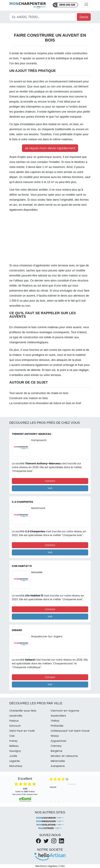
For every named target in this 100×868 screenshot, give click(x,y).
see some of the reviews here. (25, 794)
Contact (50, 481)
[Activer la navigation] (86, 4)
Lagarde (15, 761)
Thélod (55, 721)
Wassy (55, 736)
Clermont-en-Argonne (65, 711)
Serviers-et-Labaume (64, 756)
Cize (12, 736)
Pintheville (57, 726)
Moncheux (16, 766)
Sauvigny (15, 751)
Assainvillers (58, 716)
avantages (46, 332)
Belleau (14, 746)
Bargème (56, 751)
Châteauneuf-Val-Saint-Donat (70, 731)
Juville (13, 756)
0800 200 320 (67, 5)
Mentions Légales (46, 866)
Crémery (56, 746)
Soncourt (15, 726)
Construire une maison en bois (29, 398)
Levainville (16, 716)
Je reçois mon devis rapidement (50, 148)
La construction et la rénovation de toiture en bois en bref (45, 403)
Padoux (14, 721)
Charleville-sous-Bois (23, 711)
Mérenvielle (58, 761)
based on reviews (25, 790)
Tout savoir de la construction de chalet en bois (39, 393)
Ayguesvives (58, 741)
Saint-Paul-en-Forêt (22, 731)
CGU (62, 866)
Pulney (13, 741)
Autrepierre (58, 766)
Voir (50, 488)
